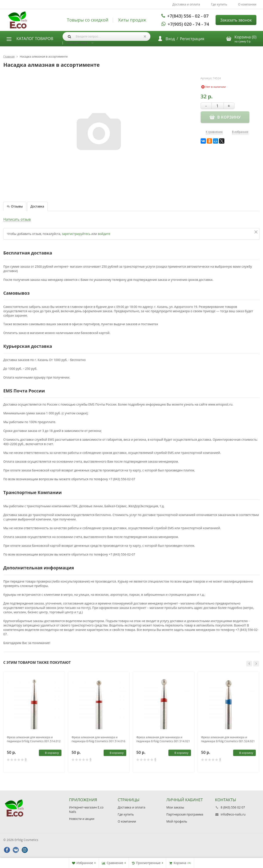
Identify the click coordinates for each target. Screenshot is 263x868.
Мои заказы (175, 807)
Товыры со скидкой (87, 20)
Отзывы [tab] (15, 206)
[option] (34, 722)
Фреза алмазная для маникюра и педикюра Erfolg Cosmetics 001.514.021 (163, 739)
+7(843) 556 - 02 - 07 (188, 16)
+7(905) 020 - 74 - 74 (188, 24)
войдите (104, 234)
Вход (170, 39)
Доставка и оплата (186, 4)
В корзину (49, 753)
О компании (247, 4)
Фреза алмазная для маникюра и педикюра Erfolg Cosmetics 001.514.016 (98, 739)
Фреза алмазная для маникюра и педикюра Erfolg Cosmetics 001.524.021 (228, 739)
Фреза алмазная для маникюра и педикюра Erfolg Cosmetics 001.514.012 (34, 739)
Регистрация (192, 39)
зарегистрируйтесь (76, 234)
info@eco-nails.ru (233, 814)
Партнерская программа (185, 814)
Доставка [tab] (37, 206)
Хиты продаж (132, 20)
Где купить (219, 4)
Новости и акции (82, 819)
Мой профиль (177, 821)
